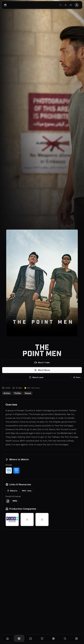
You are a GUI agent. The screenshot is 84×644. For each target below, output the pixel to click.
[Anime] (42, 638)
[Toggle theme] (66, 5)
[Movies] (19, 638)
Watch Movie (42, 370)
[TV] (31, 638)
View (27, 491)
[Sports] (53, 638)
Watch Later (36, 377)
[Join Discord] (71, 5)
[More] (76, 638)
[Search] (65, 638)
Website (12, 491)
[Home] (8, 638)
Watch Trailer (42, 362)
